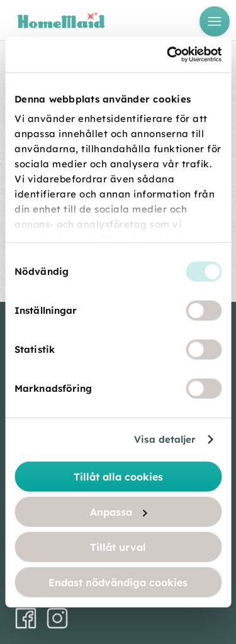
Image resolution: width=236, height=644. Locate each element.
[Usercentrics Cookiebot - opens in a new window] (168, 55)
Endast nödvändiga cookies (118, 582)
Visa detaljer (165, 439)
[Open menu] (215, 21)
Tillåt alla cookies (118, 476)
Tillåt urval (118, 547)
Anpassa (119, 511)
